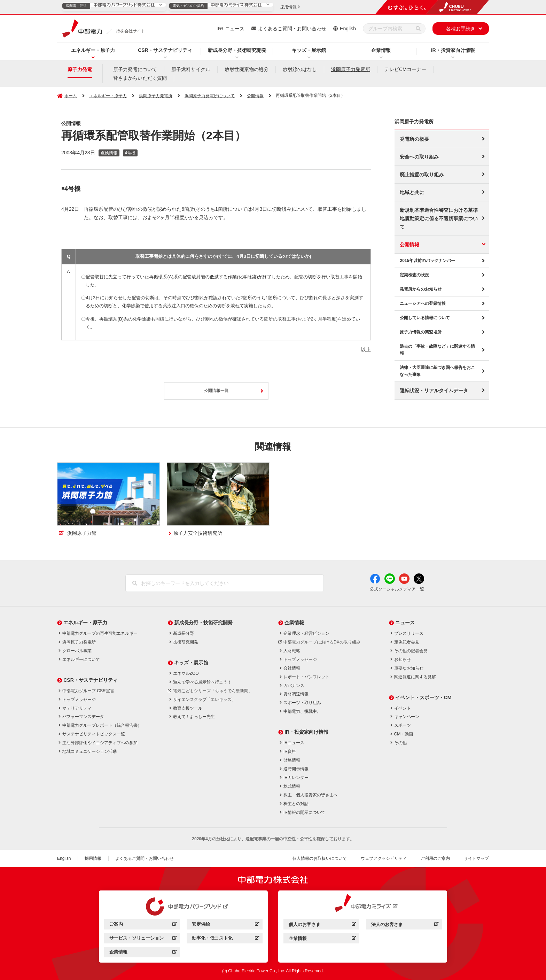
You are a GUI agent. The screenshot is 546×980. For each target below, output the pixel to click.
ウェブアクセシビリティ (384, 858)
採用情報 (93, 858)
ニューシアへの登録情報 (423, 303)
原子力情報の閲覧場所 (421, 332)
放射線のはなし (300, 69)
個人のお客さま (322, 925)
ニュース (235, 29)
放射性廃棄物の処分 (247, 69)
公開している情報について (425, 318)
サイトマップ (476, 858)
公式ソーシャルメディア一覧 (397, 589)
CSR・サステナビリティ (165, 50)
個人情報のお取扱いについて (320, 858)
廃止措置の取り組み (422, 175)
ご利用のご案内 (435, 858)
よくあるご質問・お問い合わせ (292, 29)
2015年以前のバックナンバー (427, 261)
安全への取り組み (419, 157)
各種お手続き (461, 29)
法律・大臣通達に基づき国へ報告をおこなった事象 (437, 371)
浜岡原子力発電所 (351, 69)
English (348, 29)
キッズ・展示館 (309, 50)
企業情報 (381, 50)
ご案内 (143, 925)
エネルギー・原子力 (93, 50)
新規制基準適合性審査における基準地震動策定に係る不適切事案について (439, 218)
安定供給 (225, 925)
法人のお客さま (405, 925)
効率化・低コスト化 (225, 939)
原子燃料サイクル (191, 69)
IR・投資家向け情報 (453, 50)
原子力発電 (80, 69)
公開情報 (409, 245)
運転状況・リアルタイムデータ (434, 391)
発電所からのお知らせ (421, 289)
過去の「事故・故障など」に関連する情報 (437, 350)
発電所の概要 (414, 139)
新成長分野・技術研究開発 (237, 50)
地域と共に (412, 192)
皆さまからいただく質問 (140, 78)
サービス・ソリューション (143, 939)
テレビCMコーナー (405, 69)
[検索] (418, 29)
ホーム (71, 96)
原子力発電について (135, 69)
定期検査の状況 (414, 275)
